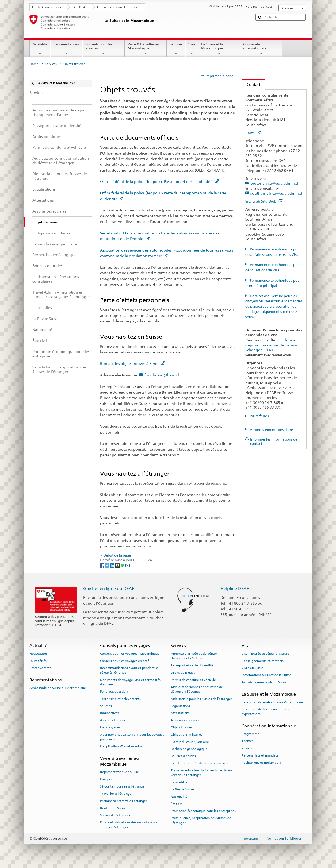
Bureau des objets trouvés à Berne (133, 363)
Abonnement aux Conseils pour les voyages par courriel (132, 737)
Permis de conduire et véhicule (193, 680)
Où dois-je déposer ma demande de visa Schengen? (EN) (271, 345)
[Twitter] (108, 565)
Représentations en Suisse (119, 772)
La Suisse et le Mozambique (219, 49)
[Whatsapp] (123, 565)
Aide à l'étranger (113, 720)
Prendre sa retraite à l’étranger (124, 801)
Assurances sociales (185, 720)
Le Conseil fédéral (51, 7)
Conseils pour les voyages (104, 49)
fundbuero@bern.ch (162, 375)
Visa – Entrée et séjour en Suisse (265, 654)
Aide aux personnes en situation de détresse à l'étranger (197, 689)
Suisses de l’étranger (115, 815)
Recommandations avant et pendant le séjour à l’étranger (129, 670)
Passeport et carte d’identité (192, 665)
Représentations (66, 49)
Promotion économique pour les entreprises (203, 811)
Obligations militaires (186, 735)
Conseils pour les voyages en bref (125, 661)
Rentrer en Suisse (113, 808)
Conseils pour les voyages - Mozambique (130, 654)
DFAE (83, 7)
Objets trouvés (182, 727)
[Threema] (118, 565)
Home (34, 64)
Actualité (40, 49)
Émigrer (106, 779)
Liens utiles (179, 782)
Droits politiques (183, 673)
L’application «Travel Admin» (121, 746)
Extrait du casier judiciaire (190, 742)
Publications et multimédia (261, 762)
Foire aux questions (114, 692)
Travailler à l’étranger (116, 794)
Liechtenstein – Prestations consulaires (199, 763)
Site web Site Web (264, 201)
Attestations (180, 713)
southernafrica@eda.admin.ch (277, 193)
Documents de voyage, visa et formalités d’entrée (130, 682)
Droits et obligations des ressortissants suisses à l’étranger (129, 825)
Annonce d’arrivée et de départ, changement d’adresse (194, 656)
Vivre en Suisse (253, 668)
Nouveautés (38, 654)
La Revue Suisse (182, 789)
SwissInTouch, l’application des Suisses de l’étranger (201, 820)
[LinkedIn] (113, 565)
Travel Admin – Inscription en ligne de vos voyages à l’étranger (201, 773)
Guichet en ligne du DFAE (109, 589)
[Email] (128, 565)
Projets (247, 748)
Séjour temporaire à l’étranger (123, 786)
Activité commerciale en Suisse (264, 682)
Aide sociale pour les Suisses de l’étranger (201, 699)
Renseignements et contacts (263, 661)
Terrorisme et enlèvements (120, 699)
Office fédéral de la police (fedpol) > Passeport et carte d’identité (159, 181)
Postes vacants (40, 668)
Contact (251, 84)
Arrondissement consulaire (271, 430)
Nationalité (179, 797)
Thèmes (247, 741)
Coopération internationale (261, 49)
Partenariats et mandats (260, 755)
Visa (192, 49)
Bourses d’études (183, 756)
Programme (251, 734)
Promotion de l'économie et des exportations (265, 711)
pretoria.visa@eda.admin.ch (275, 183)
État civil (177, 804)
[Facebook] (103, 565)
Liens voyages (110, 727)
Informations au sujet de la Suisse (266, 675)
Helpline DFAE (235, 589)
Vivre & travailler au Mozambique (146, 49)
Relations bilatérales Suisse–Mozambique (272, 702)
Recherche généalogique (189, 749)
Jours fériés (259, 416)
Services (176, 49)
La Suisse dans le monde (120, 7)
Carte (253, 133)
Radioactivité (110, 713)
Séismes (106, 706)
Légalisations (180, 706)
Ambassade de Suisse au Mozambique (58, 688)
